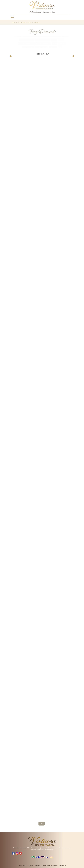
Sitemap (55, 866)
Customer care (46, 866)
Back (42, 824)
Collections (22, 22)
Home (14, 22)
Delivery (38, 866)
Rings (30, 22)
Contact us (62, 866)
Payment (31, 866)
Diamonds (37, 22)
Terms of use (22, 866)
